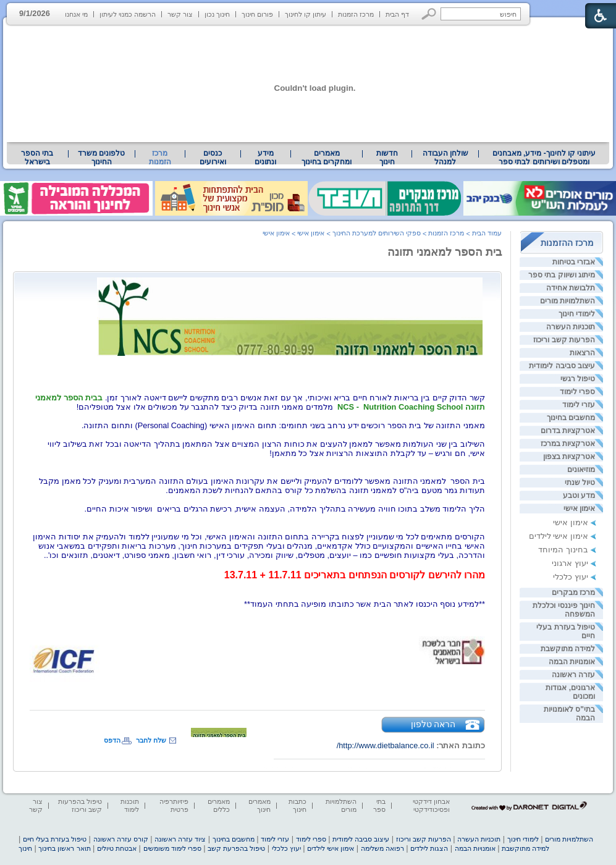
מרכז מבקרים (573, 593)
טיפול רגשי (578, 379)
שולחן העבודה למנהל (445, 158)
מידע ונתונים (265, 158)
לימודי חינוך (577, 314)
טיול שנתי (580, 483)
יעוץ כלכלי (571, 577)
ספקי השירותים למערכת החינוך (377, 233)
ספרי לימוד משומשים (172, 848)
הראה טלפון (433, 724)
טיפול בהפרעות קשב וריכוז (80, 805)
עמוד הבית (487, 233)
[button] (429, 14)
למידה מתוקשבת (568, 649)
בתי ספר (379, 805)
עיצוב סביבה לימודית (562, 366)
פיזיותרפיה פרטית (174, 805)
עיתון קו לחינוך (306, 14)
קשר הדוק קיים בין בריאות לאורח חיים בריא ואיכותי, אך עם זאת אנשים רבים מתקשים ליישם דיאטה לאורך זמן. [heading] (291, 398)
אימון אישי (579, 508)
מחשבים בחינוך (571, 418)
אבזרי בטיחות (574, 262)
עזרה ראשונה (573, 675)
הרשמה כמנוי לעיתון (128, 14)
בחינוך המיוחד (563, 550)
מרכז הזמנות (356, 14)
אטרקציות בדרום (568, 431)
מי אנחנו (76, 14)
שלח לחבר (151, 740)
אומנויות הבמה (572, 662)
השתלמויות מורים (567, 301)
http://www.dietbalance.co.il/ (386, 745)
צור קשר (180, 14)
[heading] (257, 538)
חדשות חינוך (387, 158)
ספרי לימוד (577, 392)
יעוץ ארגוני (570, 563)
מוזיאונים (581, 470)
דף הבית (397, 14)
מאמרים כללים (219, 805)
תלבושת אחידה (571, 288)
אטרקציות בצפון (569, 457)
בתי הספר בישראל (37, 158)
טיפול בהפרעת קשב (236, 848)
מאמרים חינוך (259, 805)
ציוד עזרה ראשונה (180, 839)
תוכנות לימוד (130, 805)
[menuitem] (544, 158)
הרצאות (582, 353)
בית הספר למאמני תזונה (445, 252)
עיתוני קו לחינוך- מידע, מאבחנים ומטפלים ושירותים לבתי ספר (544, 158)
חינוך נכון (217, 14)
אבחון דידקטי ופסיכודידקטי (431, 805)
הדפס (112, 740)
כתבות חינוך (297, 805)
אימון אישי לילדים (559, 536)
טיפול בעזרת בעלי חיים (55, 839)
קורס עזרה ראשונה (121, 839)
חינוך (25, 848)
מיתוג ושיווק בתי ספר (562, 275)
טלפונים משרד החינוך (101, 158)
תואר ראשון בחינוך (64, 848)
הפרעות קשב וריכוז (564, 340)
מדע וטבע (579, 496)
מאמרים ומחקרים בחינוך (327, 158)
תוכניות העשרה (571, 327)
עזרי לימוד (579, 405)
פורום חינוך (257, 14)
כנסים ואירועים (213, 158)
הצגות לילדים (429, 848)
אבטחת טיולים (117, 848)
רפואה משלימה (382, 848)
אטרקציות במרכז (568, 444)
